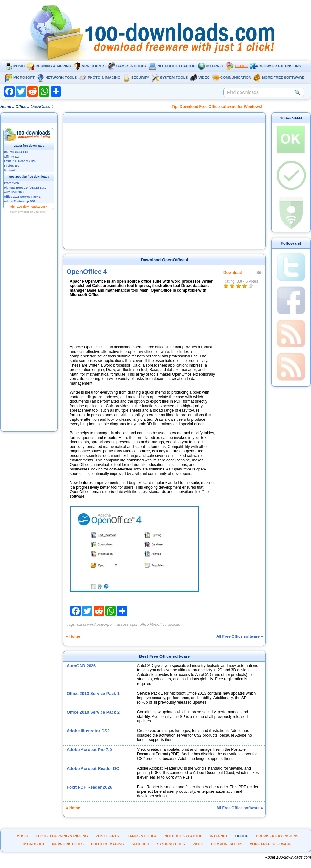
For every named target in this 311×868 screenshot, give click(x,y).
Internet (211, 66)
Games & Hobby (127, 66)
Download (233, 273)
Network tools (57, 77)
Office (237, 66)
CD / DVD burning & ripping (62, 836)
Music (15, 66)
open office (139, 625)
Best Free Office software (164, 656)
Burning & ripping (49, 66)
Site (260, 273)
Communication (231, 77)
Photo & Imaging (100, 77)
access (123, 625)
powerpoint (106, 625)
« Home (73, 636)
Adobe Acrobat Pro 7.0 (89, 750)
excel (81, 625)
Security (136, 77)
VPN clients (90, 66)
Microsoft (20, 77)
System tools (170, 77)
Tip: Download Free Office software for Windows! (217, 107)
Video (200, 77)
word (91, 625)
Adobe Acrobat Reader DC (93, 768)
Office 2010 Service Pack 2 (93, 712)
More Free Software (279, 77)
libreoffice (158, 625)
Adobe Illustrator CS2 (88, 731)
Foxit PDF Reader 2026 (89, 787)
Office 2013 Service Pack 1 (93, 693)
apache (174, 625)
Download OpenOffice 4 (164, 260)
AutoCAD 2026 (81, 666)
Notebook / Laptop (172, 66)
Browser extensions (275, 66)
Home (6, 107)
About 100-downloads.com (288, 857)
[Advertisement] (29, 334)
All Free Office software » (240, 636)
